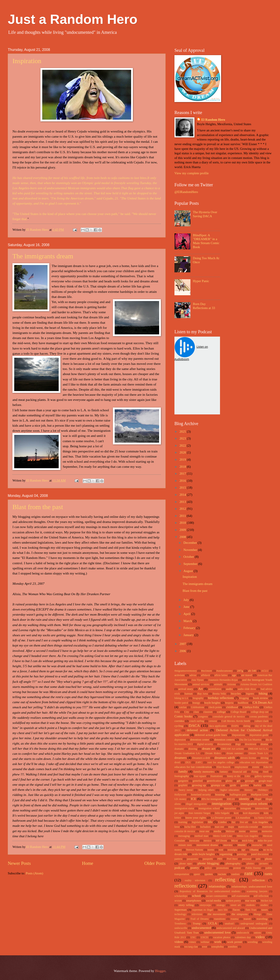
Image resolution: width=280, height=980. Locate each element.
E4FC (199, 762)
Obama (254, 850)
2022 (183, 446)
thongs (257, 914)
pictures (264, 864)
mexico (208, 841)
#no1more (207, 671)
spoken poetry (233, 901)
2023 (183, 438)
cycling (179, 726)
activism (179, 675)
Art (200, 689)
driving (264, 758)
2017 (183, 474)
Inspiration (27, 61)
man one (219, 827)
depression (180, 740)
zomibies (233, 947)
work (218, 942)
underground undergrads (254, 924)
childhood (232, 707)
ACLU (265, 671)
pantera (178, 859)
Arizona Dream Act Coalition (256, 684)
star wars (250, 901)
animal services (201, 684)
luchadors (205, 827)
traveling (262, 919)
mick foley (248, 841)
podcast (179, 868)
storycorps (205, 905)
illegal (258, 799)
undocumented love (218, 932)
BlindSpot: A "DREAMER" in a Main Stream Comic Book (206, 241)
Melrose (230, 831)
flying (255, 772)
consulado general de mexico (229, 717)
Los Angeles (260, 822)
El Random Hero (213, 120)
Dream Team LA (258, 753)
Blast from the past (38, 507)
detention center (200, 740)
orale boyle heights (203, 854)
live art (244, 822)
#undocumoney (225, 671)
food (266, 772)
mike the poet (265, 841)
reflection (258, 880)
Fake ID (268, 767)
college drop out (260, 712)
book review (260, 698)
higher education (230, 790)
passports (208, 859)
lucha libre (190, 827)
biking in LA (181, 698)
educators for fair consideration (193, 767)
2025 (183, 432)
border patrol (181, 703)
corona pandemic (259, 717)
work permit (235, 942)
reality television (195, 881)
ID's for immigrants (212, 799)
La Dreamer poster (221, 818)
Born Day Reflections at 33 (204, 306)
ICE (194, 799)
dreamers (180, 758)
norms (211, 850)
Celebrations (197, 707)
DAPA (235, 726)
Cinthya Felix (251, 707)
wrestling (253, 942)
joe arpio (179, 813)
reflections (185, 886)
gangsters (183, 781)
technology (180, 914)
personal (247, 859)
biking (263, 693)
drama (264, 744)
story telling (186, 905)
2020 (183, 452)
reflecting (225, 880)
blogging (244, 698)
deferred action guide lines (211, 735)
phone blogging (208, 863)
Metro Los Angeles (248, 836)
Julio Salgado (222, 813)
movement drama (207, 845)
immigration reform (254, 804)
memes (254, 831)
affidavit (206, 675)
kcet (236, 813)
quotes (209, 874)
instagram (246, 808)
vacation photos (222, 937)
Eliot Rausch (223, 767)
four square (200, 776)
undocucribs (181, 928)
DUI (188, 762)
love (177, 827)
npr (244, 850)
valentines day (243, 937)
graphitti (183, 785)
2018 (183, 467)
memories (267, 831)
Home (88, 863)
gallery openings (263, 776)
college (221, 712)
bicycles (236, 694)
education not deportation (254, 762)
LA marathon (243, 818)
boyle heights (212, 703)
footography (182, 776)
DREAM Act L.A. (258, 749)
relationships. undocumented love (252, 887)
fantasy (224, 772)
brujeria (229, 703)
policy (208, 868)
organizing (226, 854)
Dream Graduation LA (187, 753)
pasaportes (192, 859)
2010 (183, 523)
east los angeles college (221, 762)
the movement (217, 914)
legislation (197, 822)
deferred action (197, 730)
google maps (266, 781)
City (187, 712)
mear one (204, 831)
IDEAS (231, 799)
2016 (183, 481)
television (197, 914)
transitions (220, 919)
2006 (183, 651)
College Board (239, 712)
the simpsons (240, 914)
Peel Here (232, 859)
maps (231, 827)
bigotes (250, 694)
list (233, 822)
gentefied (198, 781)
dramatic (179, 749)
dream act (209, 749)
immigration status (184, 808)
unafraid (229, 924)
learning (183, 822)
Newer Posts (19, 863)
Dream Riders (213, 753)
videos (179, 942)
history (249, 790)
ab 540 (252, 671)
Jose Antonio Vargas (199, 813)
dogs (238, 744)
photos (250, 864)
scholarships (181, 896)
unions (257, 933)
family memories (204, 772)
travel (247, 919)
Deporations (239, 735)
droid (177, 762)
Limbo (222, 822)
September (191, 564)
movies (228, 845)
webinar (205, 942)
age (234, 675)
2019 (183, 460)
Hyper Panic (201, 281)
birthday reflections (221, 698)
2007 (183, 644)
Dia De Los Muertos (250, 740)
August (188, 571)
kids (266, 813)
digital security (205, 744)
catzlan (183, 707)
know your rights (196, 818)
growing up (199, 785)
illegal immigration (196, 804)
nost (221, 850)
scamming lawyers (257, 891)
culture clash (261, 721)
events (256, 767)
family (183, 771)
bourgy (196, 703)
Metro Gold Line (223, 836)
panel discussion (260, 854)
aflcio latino (221, 675)
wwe (204, 947)
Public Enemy (253, 868)
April (187, 614)
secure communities (217, 896)
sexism (178, 901)
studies (264, 905)
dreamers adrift (225, 758)
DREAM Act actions (232, 749)
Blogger (160, 971)
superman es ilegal (202, 910)
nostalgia (232, 850)
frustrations (217, 776)
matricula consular (248, 827)
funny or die (234, 776)
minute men (185, 845)
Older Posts (155, 863)
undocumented (201, 928)
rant (249, 873)
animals (218, 684)
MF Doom (221, 841)
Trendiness (180, 924)
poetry (195, 868)
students (251, 905)
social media (213, 901)
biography (198, 698)
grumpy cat (218, 785)
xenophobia (217, 947)
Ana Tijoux (198, 680)
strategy (221, 905)
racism (222, 874)
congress (203, 717)
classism (208, 712)
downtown (251, 744)
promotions (222, 868)
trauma (235, 919)
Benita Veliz (219, 694)
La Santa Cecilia (263, 818)
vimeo (192, 942)
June (187, 607)
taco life (223, 910)
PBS (220, 859)
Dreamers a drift (201, 758)
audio (229, 689)
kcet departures (251, 813)
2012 (183, 509)
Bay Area (203, 694)
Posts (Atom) (34, 873)
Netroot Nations (195, 850)
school (196, 896)
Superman (180, 910)
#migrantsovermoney (186, 671)
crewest (213, 721)
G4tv (248, 776)
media (217, 831)
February (190, 628)
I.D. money (180, 799)
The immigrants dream (43, 256)
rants (268, 874)
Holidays (263, 790)
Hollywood (180, 795)
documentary (224, 744)
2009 (183, 530)
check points (215, 707)
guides (245, 785)
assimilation (215, 689)
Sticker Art (267, 901)
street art (236, 905)
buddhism (243, 703)
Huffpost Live (259, 794)
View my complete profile (192, 173)
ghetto (229, 781)
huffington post (238, 795)
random (236, 874)
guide (233, 785)
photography (233, 863)
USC (193, 937)
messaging (184, 836)
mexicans (194, 841)
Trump (197, 923)
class (196, 712)
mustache (257, 845)
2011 (183, 516)
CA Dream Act (262, 703)
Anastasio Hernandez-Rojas (223, 680)
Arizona (231, 684)
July (186, 600)
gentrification (214, 781)
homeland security (201, 795)
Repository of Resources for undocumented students (210, 891)
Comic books (183, 716)
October (189, 557)
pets (258, 859)
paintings (242, 854)
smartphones (194, 901)
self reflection (261, 896)
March (188, 621)
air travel (247, 675)
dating (247, 726)
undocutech (243, 933)
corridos (179, 721)
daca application (218, 726)
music (242, 845)
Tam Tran (251, 910)
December (190, 543)
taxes (265, 910)
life (210, 822)
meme (242, 831)
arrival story (186, 689)
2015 (183, 488)
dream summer (235, 753)
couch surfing (197, 721)
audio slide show (247, 689)
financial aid (240, 772)
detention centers (224, 740)
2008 (183, 537)
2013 (183, 502)
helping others (207, 790)
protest (237, 868)
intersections (262, 808)
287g (240, 671)
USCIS (205, 937)
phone (269, 859)
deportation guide (259, 735)
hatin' (269, 785)
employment (241, 767)
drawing (193, 749)
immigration (222, 803)
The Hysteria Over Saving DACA (205, 214)
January (189, 635)
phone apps (186, 864)
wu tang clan (191, 947)
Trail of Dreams (199, 919)
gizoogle (250, 781)
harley (257, 785)
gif (239, 781)
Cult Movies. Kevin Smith (236, 721)
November (191, 550)
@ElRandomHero (186, 192)
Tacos (236, 910)
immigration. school (209, 808)
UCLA (212, 923)
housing (220, 794)
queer (197, 874)
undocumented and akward (231, 928)
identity (244, 799)
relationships (217, 886)
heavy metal (186, 790)
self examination (241, 896)
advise (193, 675)
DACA (194, 725)
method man (201, 836)
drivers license (248, 758)
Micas (235, 841)
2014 (183, 495)
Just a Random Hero (73, 19)
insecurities (230, 808)
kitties (178, 818)
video (260, 937)
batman (189, 694)
